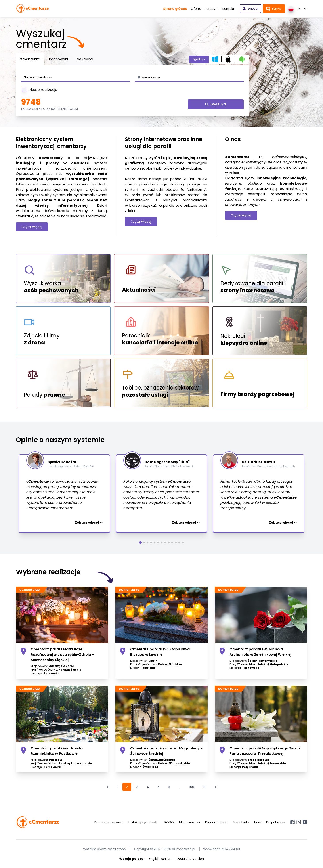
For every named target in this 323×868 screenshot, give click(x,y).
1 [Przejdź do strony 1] (117, 787)
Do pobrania (276, 822)
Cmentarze (30, 59)
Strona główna (175, 9)
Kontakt (228, 9)
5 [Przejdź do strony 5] (159, 787)
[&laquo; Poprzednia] (107, 787)
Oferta (196, 9)
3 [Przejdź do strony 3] (137, 787)
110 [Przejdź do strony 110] (205, 787)
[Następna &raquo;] (216, 787)
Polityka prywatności (143, 822)
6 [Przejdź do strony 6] (169, 787)
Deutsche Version (190, 859)
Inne (258, 822)
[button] (140, 543)
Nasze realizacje (39, 90)
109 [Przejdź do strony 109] (192, 787)
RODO (169, 822)
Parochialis (241, 822)
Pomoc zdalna (216, 822)
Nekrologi (85, 59)
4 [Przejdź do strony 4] (148, 787)
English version (160, 859)
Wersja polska (131, 859)
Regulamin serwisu (108, 822)
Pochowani (58, 59)
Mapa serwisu (189, 822)
